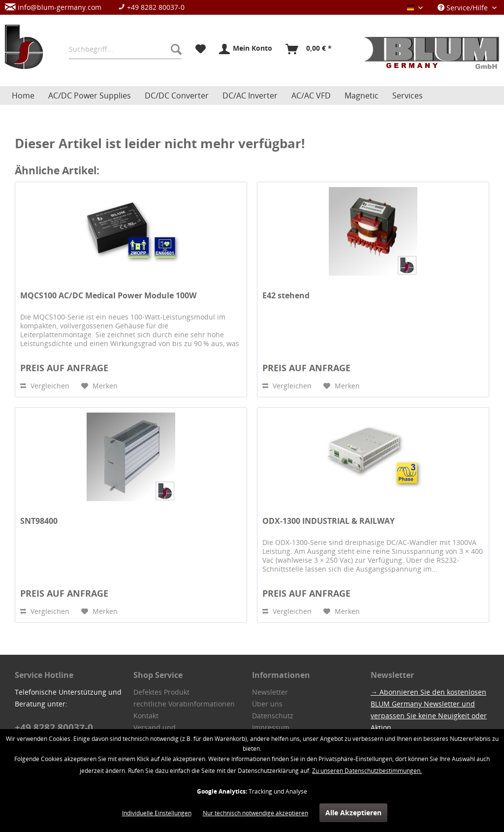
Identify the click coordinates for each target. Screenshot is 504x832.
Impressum (271, 727)
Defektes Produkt (161, 692)
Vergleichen (45, 386)
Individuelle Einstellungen (157, 813)
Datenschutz (273, 716)
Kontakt (146, 716)
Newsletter (270, 692)
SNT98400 (39, 521)
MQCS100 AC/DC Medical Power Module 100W (108, 296)
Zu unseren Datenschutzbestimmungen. (367, 771)
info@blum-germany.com (53, 7)
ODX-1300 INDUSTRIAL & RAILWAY (329, 521)
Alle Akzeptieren (353, 813)
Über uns (267, 704)
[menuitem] (100, 7)
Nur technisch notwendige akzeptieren (255, 813)
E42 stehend (286, 296)
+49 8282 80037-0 (151, 7)
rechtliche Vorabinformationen (184, 704)
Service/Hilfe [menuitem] (464, 8)
